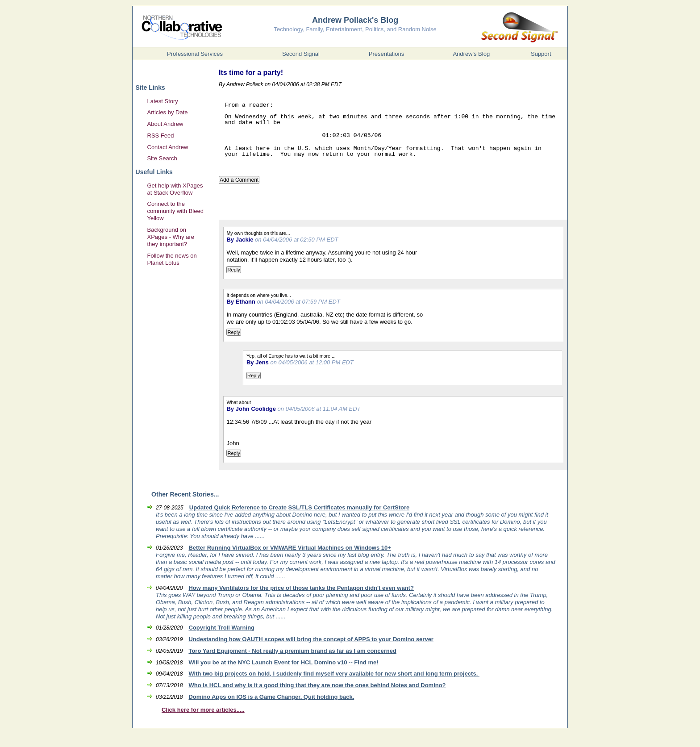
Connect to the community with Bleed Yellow (175, 211)
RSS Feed (161, 136)
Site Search (162, 158)
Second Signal (301, 54)
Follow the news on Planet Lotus (172, 259)
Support (541, 54)
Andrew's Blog (471, 54)
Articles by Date (168, 112)
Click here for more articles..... (203, 710)
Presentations (387, 54)
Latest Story (163, 101)
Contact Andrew (168, 147)
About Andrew (165, 124)
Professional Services (195, 54)
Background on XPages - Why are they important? (171, 237)
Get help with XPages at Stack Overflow (175, 189)
